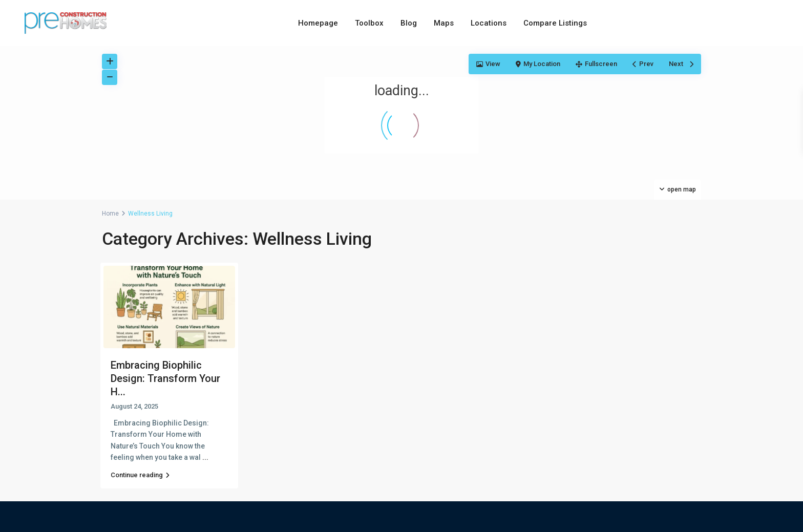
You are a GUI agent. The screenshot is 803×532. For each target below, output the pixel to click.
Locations (489, 23)
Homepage (318, 23)
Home (110, 214)
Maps (444, 23)
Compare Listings (555, 23)
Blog (409, 23)
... (205, 457)
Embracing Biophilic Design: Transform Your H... (165, 378)
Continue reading (140, 475)
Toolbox (369, 23)
